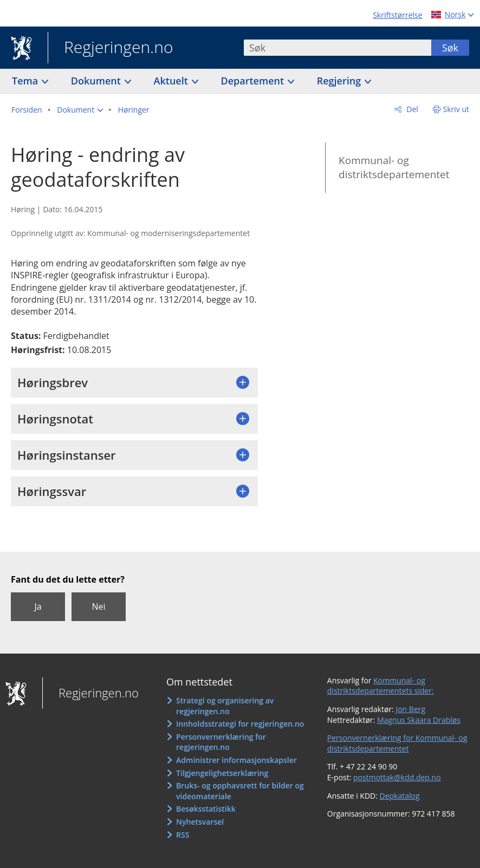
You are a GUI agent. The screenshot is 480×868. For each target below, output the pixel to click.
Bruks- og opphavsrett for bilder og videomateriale (240, 791)
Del (411, 109)
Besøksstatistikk (206, 809)
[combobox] (338, 48)
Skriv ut (456, 109)
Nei (98, 606)
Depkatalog (400, 796)
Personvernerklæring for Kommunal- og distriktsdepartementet (397, 743)
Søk (450, 48)
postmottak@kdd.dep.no (397, 777)
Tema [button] (26, 81)
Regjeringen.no (111, 48)
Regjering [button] (340, 81)
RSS (183, 835)
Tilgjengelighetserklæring (222, 773)
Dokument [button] (97, 81)
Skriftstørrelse (397, 15)
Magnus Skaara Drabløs (419, 720)
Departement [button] (254, 81)
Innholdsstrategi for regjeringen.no (240, 724)
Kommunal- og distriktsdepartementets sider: (381, 686)
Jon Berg (410, 709)
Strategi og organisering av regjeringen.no (225, 706)
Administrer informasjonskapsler (236, 760)
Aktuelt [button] (172, 81)
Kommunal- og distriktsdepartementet (394, 168)
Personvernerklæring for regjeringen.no (221, 742)
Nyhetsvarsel (200, 822)
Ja (38, 606)
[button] (80, 110)
